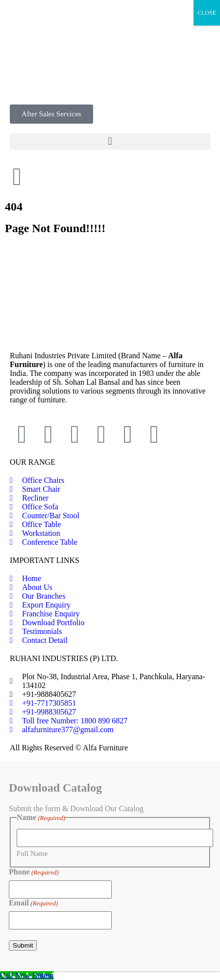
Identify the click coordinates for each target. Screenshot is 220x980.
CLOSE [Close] (207, 13)
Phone (34, 872)
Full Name (32, 853)
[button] (110, 142)
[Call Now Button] (27, 975)
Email (33, 903)
